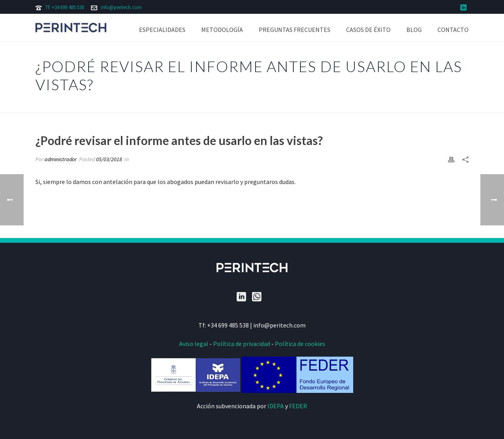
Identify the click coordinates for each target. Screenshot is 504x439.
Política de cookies (300, 344)
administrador (61, 159)
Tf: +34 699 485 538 (65, 7)
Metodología (222, 30)
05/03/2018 (109, 159)
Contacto (453, 30)
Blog (414, 30)
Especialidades (162, 30)
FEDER (298, 406)
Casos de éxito (368, 30)
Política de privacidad (242, 344)
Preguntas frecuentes (295, 30)
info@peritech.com (121, 7)
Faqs (310, 105)
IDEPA (276, 406)
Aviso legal (194, 344)
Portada (288, 105)
